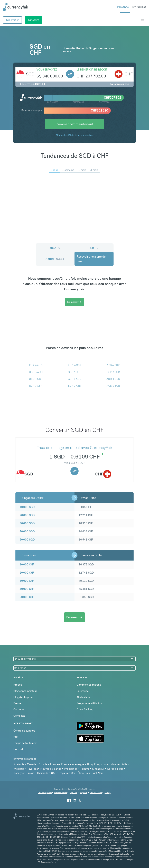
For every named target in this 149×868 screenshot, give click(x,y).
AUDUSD (113, 379)
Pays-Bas (32, 769)
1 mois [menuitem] (82, 170)
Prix (16, 737)
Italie (124, 764)
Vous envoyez (47, 70)
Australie (19, 764)
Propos (18, 685)
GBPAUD (75, 379)
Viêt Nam (98, 773)
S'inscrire (34, 20)
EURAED (74, 386)
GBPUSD (75, 372)
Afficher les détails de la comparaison (74, 135)
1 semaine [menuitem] (68, 170)
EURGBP (36, 386)
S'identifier (12, 20)
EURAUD (36, 365)
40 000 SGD (27, 531)
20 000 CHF (27, 573)
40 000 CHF (27, 589)
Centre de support (24, 731)
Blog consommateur (25, 691)
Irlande (115, 764)
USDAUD (36, 372)
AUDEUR (113, 386)
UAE (54, 773)
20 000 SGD (27, 515)
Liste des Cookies (61, 793)
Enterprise (83, 691)
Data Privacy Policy (45, 793)
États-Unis (84, 773)
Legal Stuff (73, 793)
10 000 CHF (27, 565)
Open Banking (85, 709)
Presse (17, 703)
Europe (54, 764)
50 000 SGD (27, 540)
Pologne (85, 769)
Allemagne (78, 764)
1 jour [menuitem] (54, 170)
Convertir (19, 749)
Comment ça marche (89, 685)
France (65, 764)
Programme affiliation (89, 703)
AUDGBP (75, 365)
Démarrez (74, 302)
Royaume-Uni (67, 773)
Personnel (123, 7)
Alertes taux (83, 697)
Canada (31, 764)
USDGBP (36, 379)
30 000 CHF (27, 581)
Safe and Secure (96, 793)
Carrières (19, 709)
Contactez (19, 716)
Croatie (43, 764)
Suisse (30, 773)
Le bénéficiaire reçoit (92, 70)
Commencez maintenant (74, 124)
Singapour (98, 769)
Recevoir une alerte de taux (91, 259)
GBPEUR (113, 372)
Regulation (83, 793)
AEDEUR (113, 365)
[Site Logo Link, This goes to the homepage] (16, 7)
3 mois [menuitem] (94, 170)
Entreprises (139, 7)
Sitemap (108, 793)
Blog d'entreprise (23, 697)
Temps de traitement (25, 743)
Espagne (19, 773)
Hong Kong (94, 764)
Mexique (19, 769)
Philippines (71, 769)
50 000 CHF (27, 597)
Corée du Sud (115, 769)
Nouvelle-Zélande (51, 769)
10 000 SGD (27, 507)
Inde (105, 764)
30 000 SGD (27, 523)
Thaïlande (43, 773)
